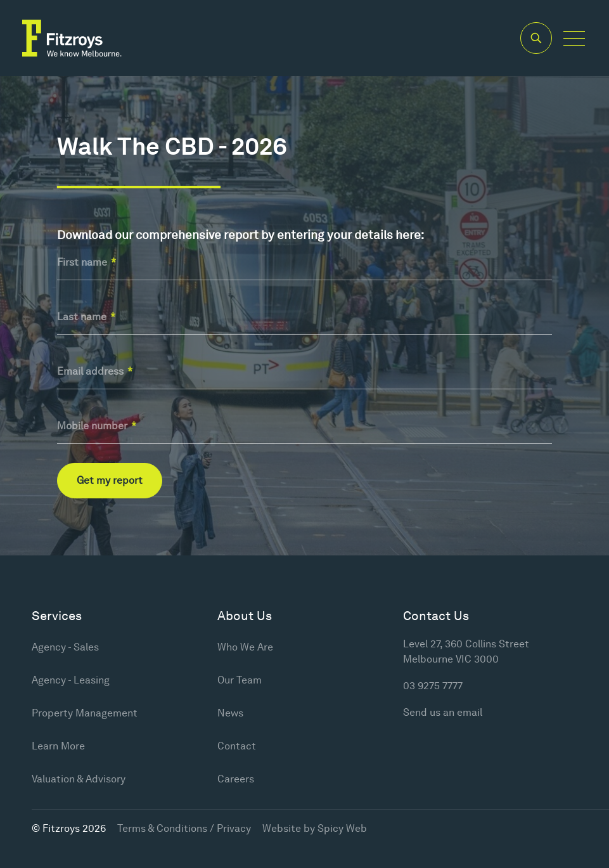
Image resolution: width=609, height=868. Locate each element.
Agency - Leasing (71, 680)
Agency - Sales (65, 647)
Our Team (240, 680)
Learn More (58, 746)
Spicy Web (342, 828)
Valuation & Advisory (79, 779)
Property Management (85, 713)
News (230, 713)
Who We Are (245, 647)
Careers (236, 779)
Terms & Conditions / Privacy (184, 828)
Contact (237, 746)
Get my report (110, 480)
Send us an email (443, 712)
